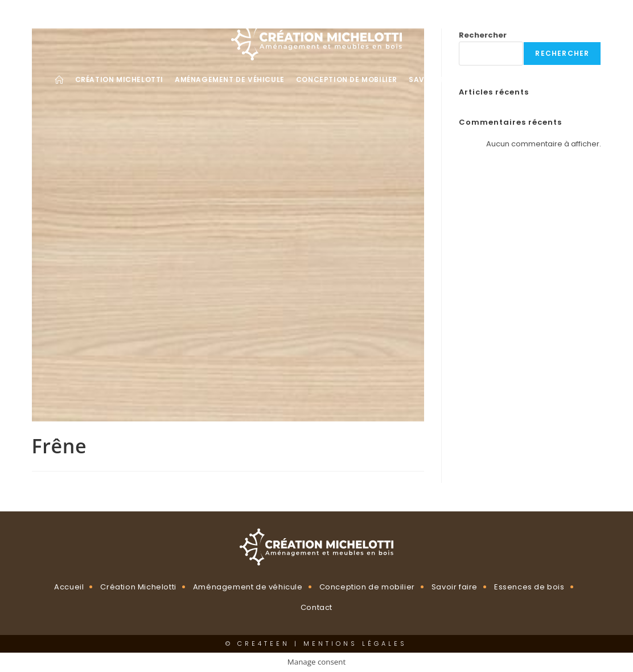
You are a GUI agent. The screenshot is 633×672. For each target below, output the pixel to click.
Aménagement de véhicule (248, 587)
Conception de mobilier (367, 587)
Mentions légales (355, 644)
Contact (316, 607)
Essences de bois (529, 587)
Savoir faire (455, 587)
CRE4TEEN (264, 644)
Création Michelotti (138, 587)
